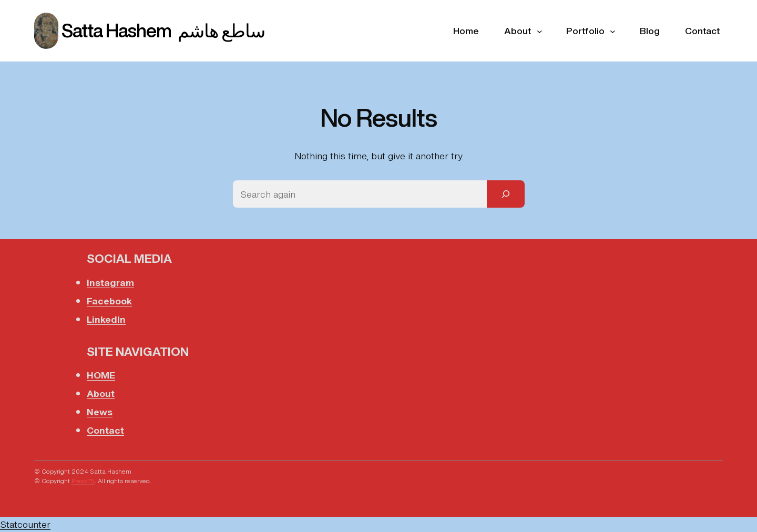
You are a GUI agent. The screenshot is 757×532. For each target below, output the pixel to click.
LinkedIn (106, 319)
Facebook (109, 301)
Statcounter (25, 524)
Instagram (110, 282)
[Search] (506, 194)
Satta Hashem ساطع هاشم (163, 30)
